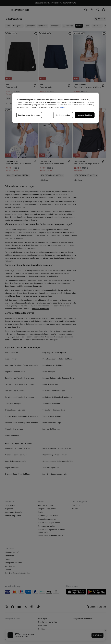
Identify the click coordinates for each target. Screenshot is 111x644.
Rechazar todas (63, 115)
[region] (55, 108)
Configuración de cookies (29, 115)
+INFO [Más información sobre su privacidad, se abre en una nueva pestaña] (63, 107)
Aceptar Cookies (85, 115)
